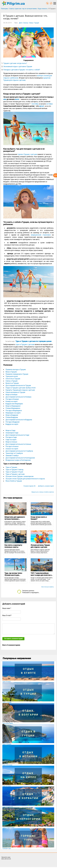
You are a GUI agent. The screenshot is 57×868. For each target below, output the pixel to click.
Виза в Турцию (11, 372)
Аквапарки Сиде (12, 433)
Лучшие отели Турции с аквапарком (20, 476)
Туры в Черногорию (8, 828)
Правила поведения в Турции (17, 374)
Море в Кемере (12, 395)
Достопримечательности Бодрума (19, 420)
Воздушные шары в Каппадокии (18, 460)
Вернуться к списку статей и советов (43, 492)
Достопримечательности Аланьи (18, 444)
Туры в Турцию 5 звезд (14, 470)
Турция (37, 23)
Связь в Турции (12, 381)
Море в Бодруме (12, 415)
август (42, 106)
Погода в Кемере (12, 399)
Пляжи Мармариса (13, 408)
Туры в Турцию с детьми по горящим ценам (34, 341)
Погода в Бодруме (13, 422)
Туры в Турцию (11, 467)
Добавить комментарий (46, 486)
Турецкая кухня (12, 376)
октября (49, 104)
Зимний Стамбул (12, 456)
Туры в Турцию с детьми (15, 474)
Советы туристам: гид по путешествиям (23, 9)
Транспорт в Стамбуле (14, 453)
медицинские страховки (41, 235)
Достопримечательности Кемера (18, 397)
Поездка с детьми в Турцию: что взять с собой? (22, 70)
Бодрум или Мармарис (14, 404)
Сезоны (26, 23)
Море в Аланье (11, 442)
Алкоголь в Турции (13, 379)
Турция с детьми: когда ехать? (15, 63)
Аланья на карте (12, 449)
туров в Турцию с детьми (27, 154)
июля (17, 99)
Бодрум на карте (12, 424)
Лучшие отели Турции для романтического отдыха (25, 479)
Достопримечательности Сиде (17, 435)
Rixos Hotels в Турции (14, 481)
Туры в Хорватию (8, 807)
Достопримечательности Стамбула (19, 451)
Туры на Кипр (6, 786)
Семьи (31, 23)
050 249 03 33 (6, 859)
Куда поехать (43, 9)
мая (5, 99)
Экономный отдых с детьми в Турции (18, 66)
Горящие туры (7, 848)
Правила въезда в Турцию (16, 369)
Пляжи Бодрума (12, 417)
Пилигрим (4, 9)
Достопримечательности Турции (18, 385)
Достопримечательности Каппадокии (20, 458)
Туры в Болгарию (8, 723)
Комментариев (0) (30, 486)
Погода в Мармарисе (14, 410)
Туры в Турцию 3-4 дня (14, 472)
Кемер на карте (12, 401)
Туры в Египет (7, 681)
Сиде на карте (11, 440)
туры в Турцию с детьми (25, 344)
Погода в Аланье (12, 446)
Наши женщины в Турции (15, 392)
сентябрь (35, 104)
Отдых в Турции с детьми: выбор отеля (21, 388)
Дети (21, 23)
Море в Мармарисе (13, 406)
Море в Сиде (11, 430)
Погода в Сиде (11, 437)
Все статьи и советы (48, 587)
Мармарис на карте (13, 413)
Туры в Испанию (7, 765)
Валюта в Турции (12, 383)
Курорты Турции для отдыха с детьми (20, 390)
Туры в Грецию (7, 744)
